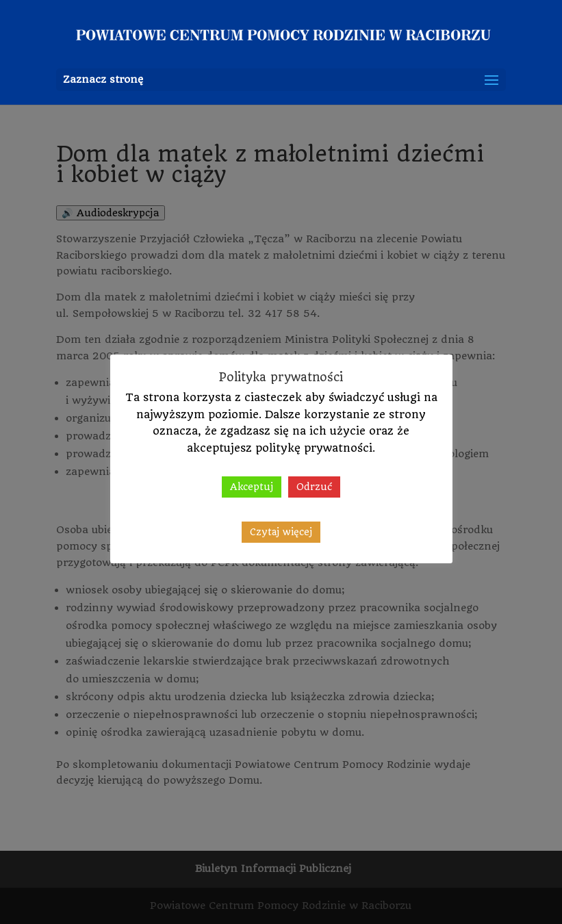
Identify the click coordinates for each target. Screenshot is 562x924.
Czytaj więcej (281, 532)
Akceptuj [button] (252, 487)
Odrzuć (314, 487)
